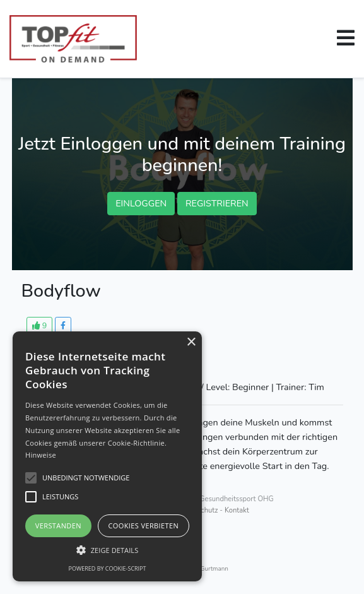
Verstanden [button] (58, 526)
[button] (346, 38)
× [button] (191, 342)
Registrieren (217, 203)
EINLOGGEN (141, 203)
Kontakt (237, 510)
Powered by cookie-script (108, 568)
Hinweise (41, 455)
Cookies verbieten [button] (143, 526)
